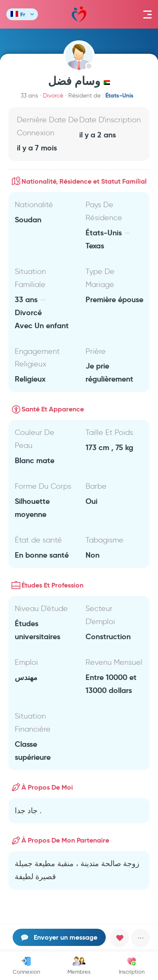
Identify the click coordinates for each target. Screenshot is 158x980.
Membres (79, 966)
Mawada (79, 14)
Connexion (26, 966)
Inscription (132, 966)
